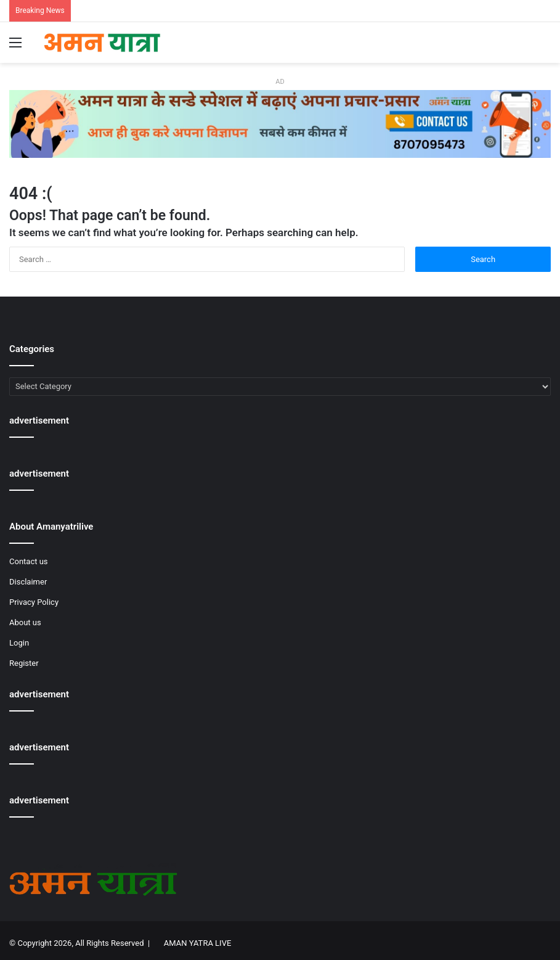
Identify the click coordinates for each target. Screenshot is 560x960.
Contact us (29, 561)
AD (280, 82)
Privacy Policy (34, 602)
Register (24, 663)
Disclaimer (28, 582)
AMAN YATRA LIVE (197, 943)
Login (19, 643)
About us (25, 622)
